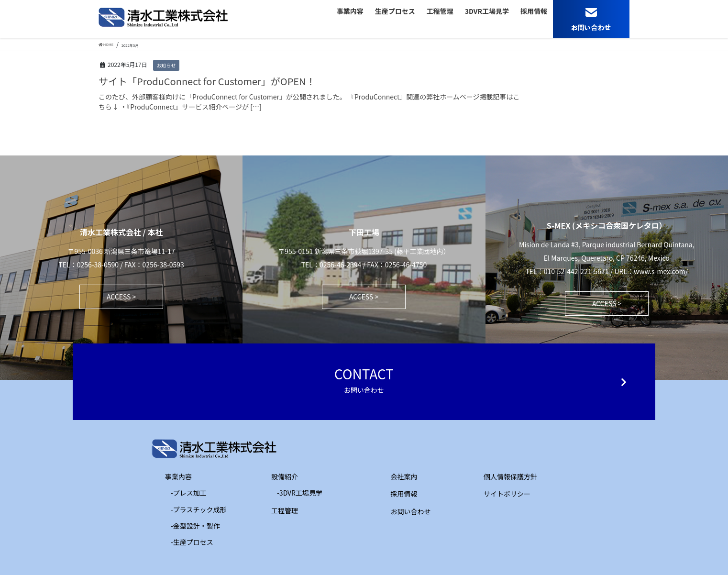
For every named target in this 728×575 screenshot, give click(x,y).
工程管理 (278, 510)
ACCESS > (121, 297)
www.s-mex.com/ (661, 271)
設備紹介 (278, 476)
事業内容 (172, 476)
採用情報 (404, 494)
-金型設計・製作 (195, 526)
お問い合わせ (411, 511)
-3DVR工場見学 (300, 493)
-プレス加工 (189, 493)
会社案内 (404, 476)
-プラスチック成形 (199, 509)
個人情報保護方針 (510, 476)
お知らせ (166, 65)
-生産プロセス (192, 542)
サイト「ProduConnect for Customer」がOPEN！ (207, 81)
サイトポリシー (507, 494)
